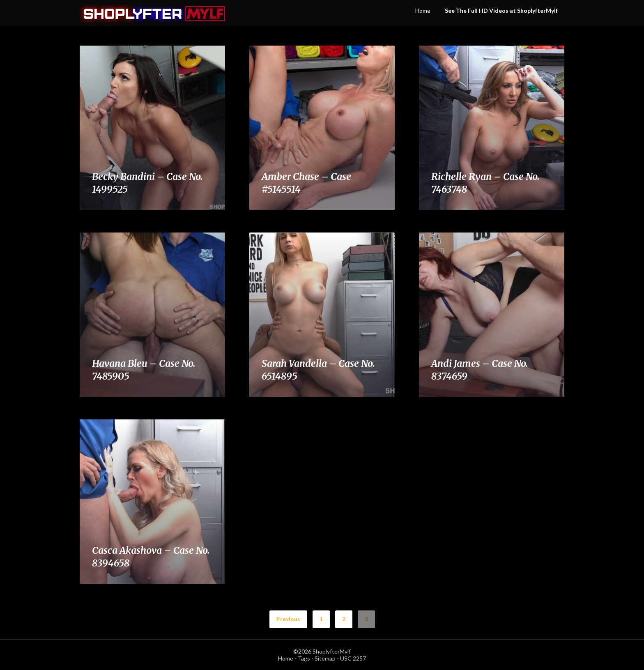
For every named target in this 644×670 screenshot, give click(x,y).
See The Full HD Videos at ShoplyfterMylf (501, 10)
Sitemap (325, 658)
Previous (288, 619)
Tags (304, 658)
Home (423, 10)
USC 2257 (353, 658)
